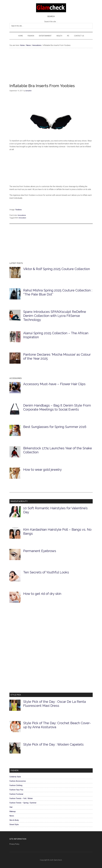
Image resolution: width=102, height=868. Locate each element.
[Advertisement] (51, 68)
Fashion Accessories (18, 781)
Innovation (22, 218)
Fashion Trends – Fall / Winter (21, 798)
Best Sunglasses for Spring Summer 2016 (55, 427)
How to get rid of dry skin (42, 594)
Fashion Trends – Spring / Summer (23, 803)
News (12, 816)
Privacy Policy (14, 844)
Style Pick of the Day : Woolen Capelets (53, 744)
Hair (11, 807)
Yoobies (18, 210)
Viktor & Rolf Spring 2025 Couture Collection (57, 269)
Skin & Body (14, 820)
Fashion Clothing (16, 785)
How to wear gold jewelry (42, 470)
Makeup (13, 811)
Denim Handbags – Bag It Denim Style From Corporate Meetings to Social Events (57, 407)
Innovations (22, 215)
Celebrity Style (15, 777)
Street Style (14, 824)
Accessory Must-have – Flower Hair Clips (54, 384)
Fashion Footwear (16, 794)
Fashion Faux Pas (16, 790)
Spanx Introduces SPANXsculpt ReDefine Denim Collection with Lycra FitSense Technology (55, 316)
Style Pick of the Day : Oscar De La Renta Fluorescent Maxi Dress (54, 704)
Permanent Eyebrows (40, 551)
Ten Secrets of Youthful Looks (46, 572)
